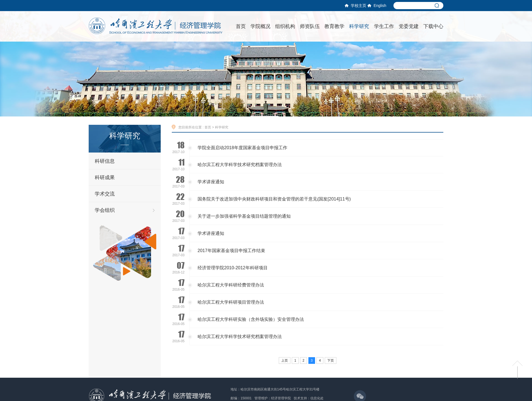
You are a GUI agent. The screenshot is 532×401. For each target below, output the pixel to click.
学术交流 (105, 194)
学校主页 (355, 6)
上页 (285, 361)
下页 (331, 361)
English (377, 6)
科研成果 (105, 177)
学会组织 (105, 210)
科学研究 (222, 127)
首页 (208, 127)
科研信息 (105, 161)
